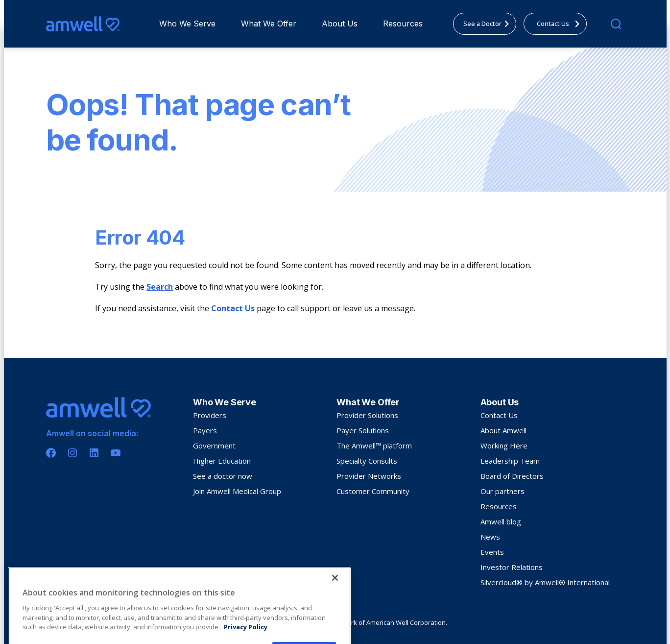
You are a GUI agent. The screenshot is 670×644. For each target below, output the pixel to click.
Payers (205, 430)
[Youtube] (116, 453)
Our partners (502, 491)
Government (214, 446)
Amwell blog (501, 521)
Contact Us (233, 308)
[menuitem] (187, 24)
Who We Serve (187, 24)
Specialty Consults (367, 461)
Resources (403, 24)
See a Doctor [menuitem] (489, 24)
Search (160, 287)
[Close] (335, 617)
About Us (340, 24)
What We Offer (269, 24)
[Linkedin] (94, 453)
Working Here (504, 446)
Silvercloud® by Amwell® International (545, 582)
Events (492, 552)
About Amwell (503, 430)
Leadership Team (510, 461)
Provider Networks (369, 476)
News (490, 537)
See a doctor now (223, 476)
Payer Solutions (363, 430)
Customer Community (373, 491)
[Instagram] (72, 453)
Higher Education (222, 461)
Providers (210, 415)
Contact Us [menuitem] (561, 24)
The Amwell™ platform (374, 446)
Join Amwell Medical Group (237, 491)
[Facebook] (51, 453)
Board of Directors (512, 476)
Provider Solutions (367, 415)
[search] (616, 24)
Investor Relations (512, 567)
